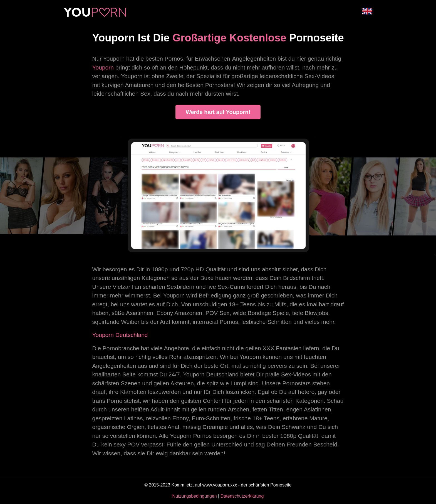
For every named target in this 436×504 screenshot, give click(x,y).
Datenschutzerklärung (242, 496)
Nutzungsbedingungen (195, 496)
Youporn (103, 67)
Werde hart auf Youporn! (218, 112)
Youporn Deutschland (120, 335)
